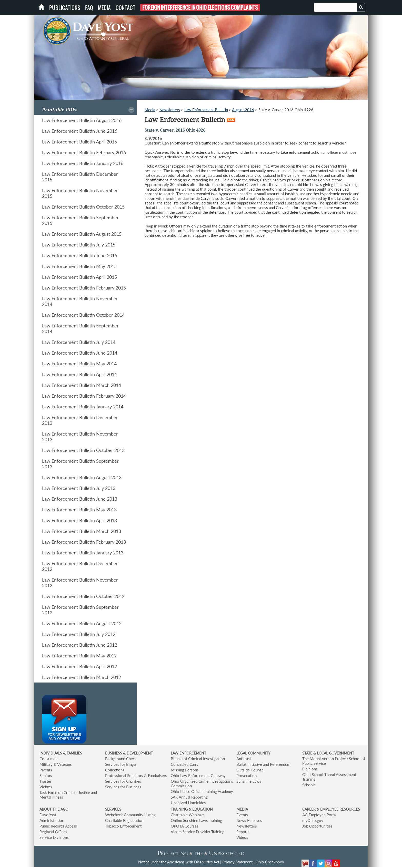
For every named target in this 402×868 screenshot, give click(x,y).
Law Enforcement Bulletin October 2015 (83, 207)
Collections (115, 770)
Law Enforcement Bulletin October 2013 (83, 450)
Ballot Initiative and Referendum (263, 764)
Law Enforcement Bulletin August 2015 (82, 234)
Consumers (49, 759)
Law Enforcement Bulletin (206, 110)
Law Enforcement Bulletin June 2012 (80, 645)
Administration (52, 820)
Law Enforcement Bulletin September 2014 (80, 328)
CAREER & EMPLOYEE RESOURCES (331, 809)
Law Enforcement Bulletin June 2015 (80, 255)
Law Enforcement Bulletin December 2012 (80, 566)
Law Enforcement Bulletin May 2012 (79, 656)
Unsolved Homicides (188, 803)
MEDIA (242, 809)
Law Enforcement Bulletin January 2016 (83, 163)
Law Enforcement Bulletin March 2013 (82, 531)
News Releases (249, 820)
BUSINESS (114, 753)
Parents (46, 770)
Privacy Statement (237, 862)
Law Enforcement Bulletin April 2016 (79, 142)
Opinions (310, 769)
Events (242, 815)
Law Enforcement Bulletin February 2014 (84, 396)
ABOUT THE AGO (54, 809)
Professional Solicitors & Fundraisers (136, 776)
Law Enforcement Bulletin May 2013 (79, 510)
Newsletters (170, 110)
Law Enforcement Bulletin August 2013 (82, 477)
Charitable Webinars (188, 815)
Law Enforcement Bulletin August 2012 (82, 623)
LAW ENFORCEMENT (188, 753)
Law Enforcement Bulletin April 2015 (79, 277)
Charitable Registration (124, 820)
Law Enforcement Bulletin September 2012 (80, 610)
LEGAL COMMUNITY (253, 753)
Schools (309, 785)
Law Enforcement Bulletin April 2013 (79, 520)
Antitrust (244, 759)
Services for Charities (123, 781)
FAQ (89, 8)
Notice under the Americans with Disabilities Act (179, 862)
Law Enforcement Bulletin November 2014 (80, 301)
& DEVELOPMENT (138, 753)
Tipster (45, 781)
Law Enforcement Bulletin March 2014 (82, 385)
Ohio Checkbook (270, 862)
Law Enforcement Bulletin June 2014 (80, 353)
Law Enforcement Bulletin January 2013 (83, 553)
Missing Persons (185, 770)
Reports (243, 832)
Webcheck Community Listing (130, 815)
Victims (46, 787)
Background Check (121, 759)
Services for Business (123, 787)
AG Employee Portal (319, 815)
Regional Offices (53, 832)
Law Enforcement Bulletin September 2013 (80, 464)
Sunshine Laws (249, 781)
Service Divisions (54, 837)
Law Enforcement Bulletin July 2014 (79, 342)
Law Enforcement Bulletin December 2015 (80, 177)
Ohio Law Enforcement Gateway (198, 776)
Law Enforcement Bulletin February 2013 (84, 542)
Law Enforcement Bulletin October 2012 (83, 596)
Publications (65, 8)
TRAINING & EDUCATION (192, 809)
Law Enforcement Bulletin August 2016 (82, 120)
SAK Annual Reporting (189, 797)
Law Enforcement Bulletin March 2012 (82, 677)
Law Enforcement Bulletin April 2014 (79, 374)
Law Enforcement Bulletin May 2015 (79, 266)
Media (104, 8)
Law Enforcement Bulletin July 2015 (79, 245)
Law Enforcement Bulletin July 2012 (79, 634)
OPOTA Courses (185, 826)
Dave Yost (48, 815)
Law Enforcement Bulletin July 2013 (79, 488)
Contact (125, 8)
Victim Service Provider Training (198, 832)
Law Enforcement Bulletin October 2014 (83, 315)
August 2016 (243, 110)
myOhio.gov (313, 820)
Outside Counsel (250, 770)
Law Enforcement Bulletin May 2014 (79, 364)
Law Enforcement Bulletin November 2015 (80, 193)
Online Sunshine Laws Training (196, 820)
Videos (242, 837)
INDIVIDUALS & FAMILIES (61, 753)
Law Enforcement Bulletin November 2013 (80, 437)
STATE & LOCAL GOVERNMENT (328, 753)
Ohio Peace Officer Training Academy (202, 791)
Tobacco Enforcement (123, 826)
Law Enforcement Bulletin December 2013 (80, 420)
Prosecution (247, 776)
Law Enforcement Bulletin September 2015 (80, 220)
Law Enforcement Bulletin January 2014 (83, 407)
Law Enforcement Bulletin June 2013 (80, 499)
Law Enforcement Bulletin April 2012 (79, 666)
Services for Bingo (121, 764)
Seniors (46, 776)
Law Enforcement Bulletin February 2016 (84, 152)
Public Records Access (58, 826)
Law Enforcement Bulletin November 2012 (80, 583)
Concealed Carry (185, 764)
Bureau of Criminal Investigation (198, 759)
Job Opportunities (317, 826)
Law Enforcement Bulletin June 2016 (80, 131)
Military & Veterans (56, 764)
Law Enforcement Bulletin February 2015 (84, 288)
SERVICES (113, 809)
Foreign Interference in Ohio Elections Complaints (200, 8)
